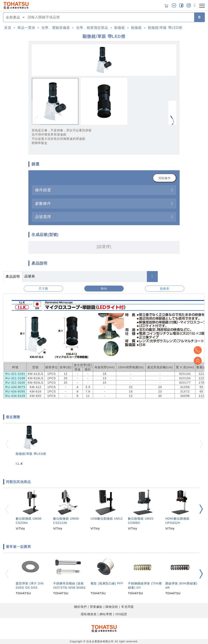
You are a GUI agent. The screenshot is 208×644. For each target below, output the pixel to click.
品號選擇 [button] (43, 217)
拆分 (104, 289)
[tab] (104, 190)
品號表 (30, 276)
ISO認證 (121, 614)
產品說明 (13, 276)
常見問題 (128, 607)
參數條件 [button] (43, 203)
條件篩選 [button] (43, 190)
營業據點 (96, 607)
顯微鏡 (120, 28)
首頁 (8, 28)
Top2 (197, 350)
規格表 (165, 289)
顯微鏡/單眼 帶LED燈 (165, 28)
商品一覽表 (26, 28)
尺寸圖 (43, 289)
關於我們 (80, 607)
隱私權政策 (89, 614)
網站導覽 (106, 614)
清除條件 (165, 178)
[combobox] (110, 17)
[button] (172, 122)
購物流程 (112, 607)
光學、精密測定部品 (92, 28)
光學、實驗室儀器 (56, 28)
